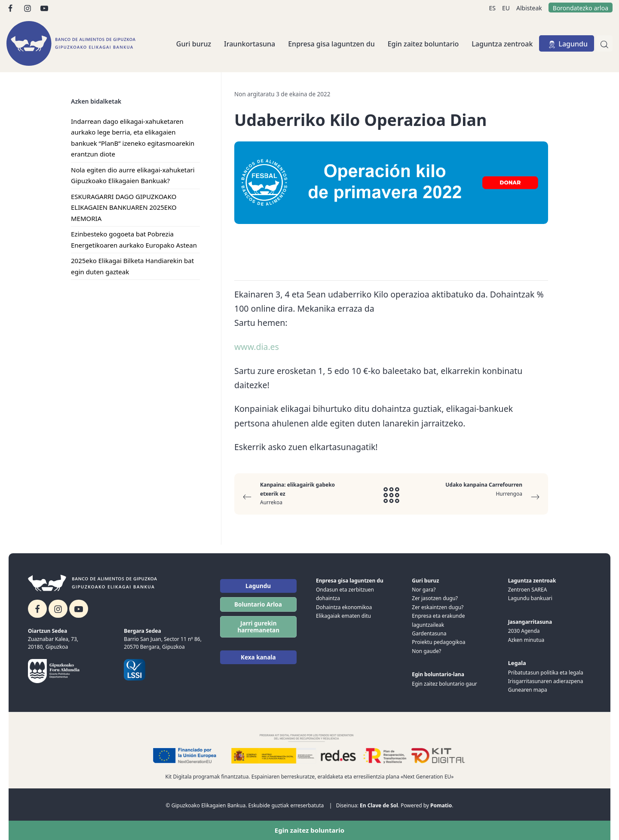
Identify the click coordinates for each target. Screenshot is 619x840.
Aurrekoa (297, 493)
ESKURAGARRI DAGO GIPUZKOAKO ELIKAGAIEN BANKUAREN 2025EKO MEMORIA (124, 207)
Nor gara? (424, 590)
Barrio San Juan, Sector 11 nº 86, (163, 639)
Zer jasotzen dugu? (435, 598)
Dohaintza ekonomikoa (344, 607)
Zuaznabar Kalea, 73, (53, 639)
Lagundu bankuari (530, 598)
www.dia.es (257, 347)
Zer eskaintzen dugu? (438, 607)
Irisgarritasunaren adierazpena (546, 681)
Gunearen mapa (528, 690)
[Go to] (11, 8)
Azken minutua (526, 640)
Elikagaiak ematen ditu (343, 616)
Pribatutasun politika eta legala (546, 673)
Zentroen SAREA (528, 590)
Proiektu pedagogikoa (438, 642)
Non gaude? (426, 651)
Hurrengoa (486, 492)
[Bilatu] (604, 43)
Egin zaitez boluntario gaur (444, 684)
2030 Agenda (524, 631)
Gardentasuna (429, 633)
